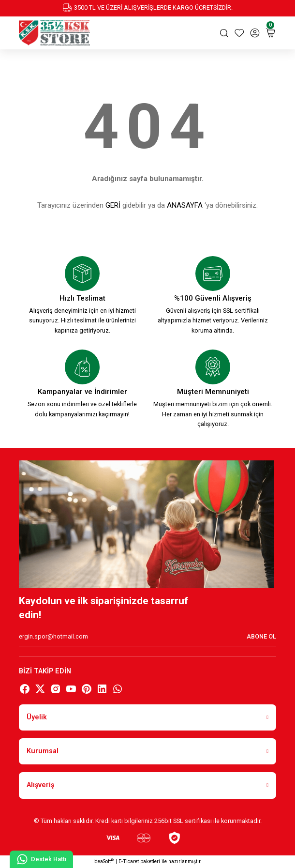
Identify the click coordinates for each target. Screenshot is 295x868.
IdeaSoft (103, 861)
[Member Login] (255, 33)
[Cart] (270, 33)
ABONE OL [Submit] (261, 636)
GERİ (113, 205)
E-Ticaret (129, 861)
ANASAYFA (185, 205)
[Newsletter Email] (147, 637)
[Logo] (54, 33)
